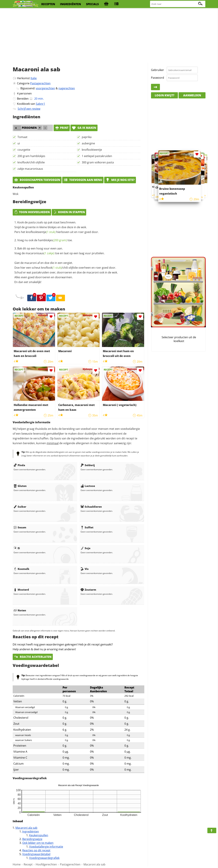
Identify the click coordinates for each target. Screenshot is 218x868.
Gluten (20, 486)
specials (92, 4)
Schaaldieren (91, 507)
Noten (20, 610)
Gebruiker (158, 70)
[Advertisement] (109, 36)
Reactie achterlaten (33, 657)
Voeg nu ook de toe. (45, 240)
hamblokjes (52, 240)
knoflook (51, 268)
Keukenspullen (39, 835)
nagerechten (67, 88)
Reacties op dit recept (36, 850)
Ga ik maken (84, 128)
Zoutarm (88, 590)
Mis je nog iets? (120, 180)
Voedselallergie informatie (46, 847)
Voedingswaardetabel (36, 854)
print (62, 128)
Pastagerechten (40, 83)
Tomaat (22, 137)
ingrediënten (70, 4)
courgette (24, 150)
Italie (34, 78)
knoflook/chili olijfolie (31, 162)
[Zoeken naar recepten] (178, 4)
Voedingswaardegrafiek (44, 858)
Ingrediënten (31, 831)
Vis (85, 569)
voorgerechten (45, 88)
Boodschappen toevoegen (37, 180)
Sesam (20, 527)
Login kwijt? (165, 95)
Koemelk (21, 569)
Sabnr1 (40, 104)
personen (25, 93)
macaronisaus (40, 253)
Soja (85, 548)
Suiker (20, 507)
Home (17, 864)
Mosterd (21, 590)
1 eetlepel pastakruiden (97, 156)
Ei (17, 548)
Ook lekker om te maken (38, 843)
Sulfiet (87, 527)
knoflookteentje (92, 150)
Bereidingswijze (32, 839)
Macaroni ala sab (26, 828)
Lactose (88, 486)
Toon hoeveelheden (32, 212)
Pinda (19, 465)
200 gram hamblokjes (31, 156)
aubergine (88, 143)
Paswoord (158, 78)
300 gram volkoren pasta (98, 162)
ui (19, 143)
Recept (28, 864)
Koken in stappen (69, 212)
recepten (48, 4)
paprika (87, 137)
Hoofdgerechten (46, 864)
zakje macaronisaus (30, 169)
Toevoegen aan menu (83, 180)
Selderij (88, 465)
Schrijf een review (29, 109)
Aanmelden (192, 95)
